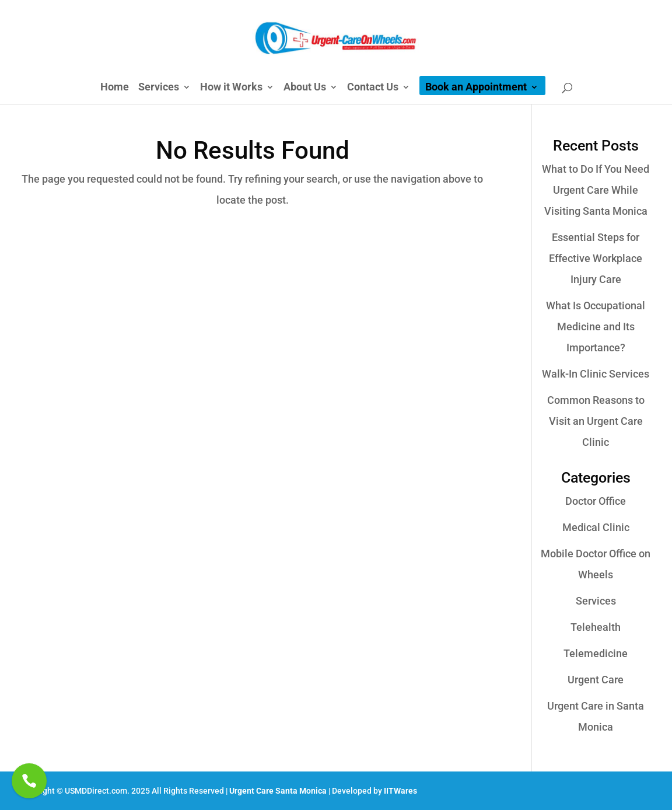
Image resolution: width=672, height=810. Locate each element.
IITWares (400, 791)
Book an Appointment (476, 88)
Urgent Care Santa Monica (278, 791)
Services (159, 88)
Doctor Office (596, 501)
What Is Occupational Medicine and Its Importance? (596, 327)
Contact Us (373, 88)
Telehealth (596, 627)
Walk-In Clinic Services (596, 374)
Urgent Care (596, 680)
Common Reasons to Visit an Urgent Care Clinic (596, 421)
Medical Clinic (596, 527)
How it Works (231, 88)
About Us (305, 88)
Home (115, 88)
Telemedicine (596, 653)
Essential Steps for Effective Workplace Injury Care (596, 258)
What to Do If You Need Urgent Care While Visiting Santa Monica (596, 190)
